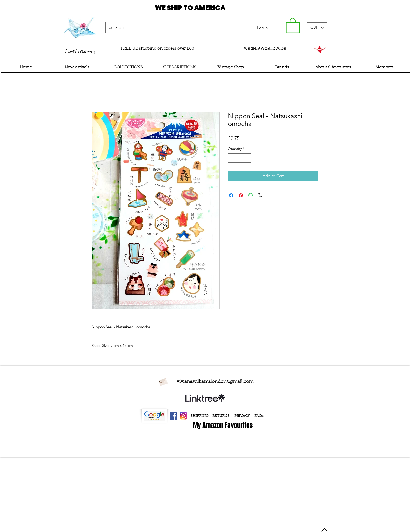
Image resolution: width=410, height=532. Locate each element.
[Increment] (247, 158)
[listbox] (317, 27)
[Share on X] (260, 195)
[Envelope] (163, 381)
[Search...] (167, 27)
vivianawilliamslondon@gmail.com (215, 382)
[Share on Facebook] (231, 195)
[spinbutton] (240, 158)
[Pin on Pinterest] (241, 195)
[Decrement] (232, 158)
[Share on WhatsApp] (251, 195)
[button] (293, 25)
